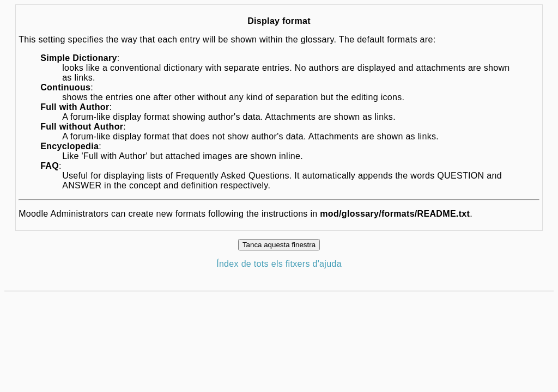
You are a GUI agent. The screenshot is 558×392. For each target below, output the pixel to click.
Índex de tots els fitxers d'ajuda (279, 264)
